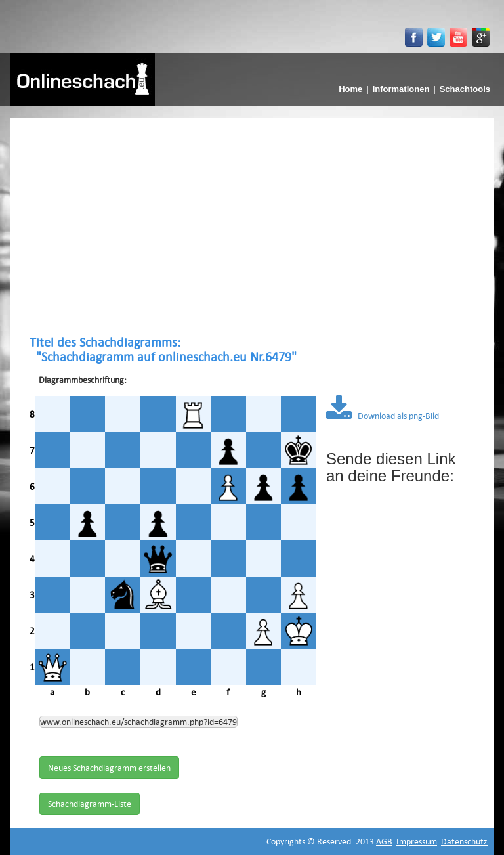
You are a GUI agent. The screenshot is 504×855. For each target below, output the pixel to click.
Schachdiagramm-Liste (90, 804)
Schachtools (465, 89)
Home (350, 89)
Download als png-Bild (383, 416)
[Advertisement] (252, 227)
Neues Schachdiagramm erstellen (109, 768)
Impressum (417, 841)
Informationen (401, 89)
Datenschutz (464, 841)
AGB (384, 841)
